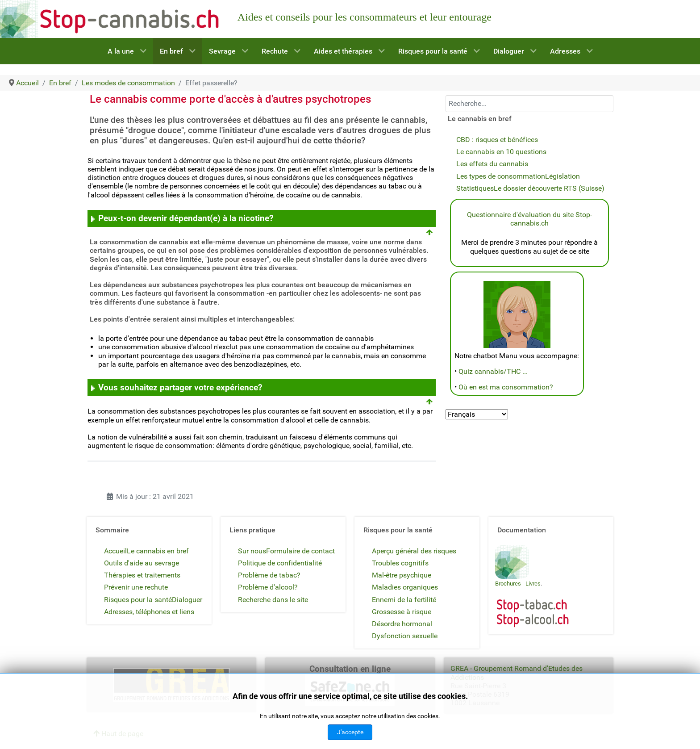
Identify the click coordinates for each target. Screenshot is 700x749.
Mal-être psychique (402, 575)
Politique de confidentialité (280, 563)
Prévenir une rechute (136, 587)
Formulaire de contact (300, 551)
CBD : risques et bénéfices (497, 140)
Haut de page (118, 734)
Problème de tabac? (269, 575)
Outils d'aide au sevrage (142, 563)
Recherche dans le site (273, 600)
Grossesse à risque (402, 612)
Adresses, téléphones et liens (149, 612)
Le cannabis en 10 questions (501, 152)
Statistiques (475, 188)
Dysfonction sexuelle (405, 636)
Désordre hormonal (402, 624)
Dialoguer (187, 600)
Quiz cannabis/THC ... (493, 371)
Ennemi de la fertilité (404, 600)
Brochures (508, 584)
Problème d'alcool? (268, 587)
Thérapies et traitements (142, 575)
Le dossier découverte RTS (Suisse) (549, 188)
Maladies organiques (405, 587)
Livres (533, 584)
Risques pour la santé (138, 600)
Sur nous (252, 551)
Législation (562, 176)
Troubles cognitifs (400, 563)
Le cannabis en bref (158, 551)
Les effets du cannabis (492, 164)
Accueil (115, 551)
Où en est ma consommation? (506, 387)
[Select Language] (477, 414)
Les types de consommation (501, 176)
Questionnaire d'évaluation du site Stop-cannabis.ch (529, 219)
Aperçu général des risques (414, 551)
